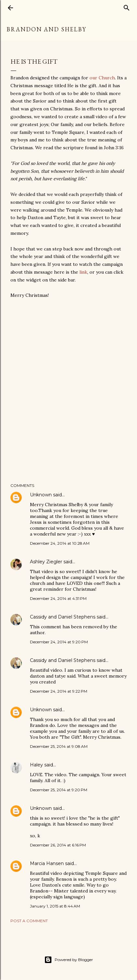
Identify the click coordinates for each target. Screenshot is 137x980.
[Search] (127, 6)
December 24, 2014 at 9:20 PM (59, 642)
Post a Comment (29, 921)
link (83, 272)
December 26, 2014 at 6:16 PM (58, 845)
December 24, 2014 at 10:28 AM (60, 543)
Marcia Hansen (47, 863)
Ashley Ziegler (46, 562)
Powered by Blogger (69, 960)
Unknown (41, 495)
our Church (102, 78)
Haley (36, 765)
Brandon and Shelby (46, 29)
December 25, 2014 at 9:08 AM (59, 746)
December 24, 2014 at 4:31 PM (58, 598)
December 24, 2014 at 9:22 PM (59, 691)
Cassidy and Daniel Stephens (63, 617)
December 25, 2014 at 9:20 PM (59, 790)
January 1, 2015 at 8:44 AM (55, 906)
